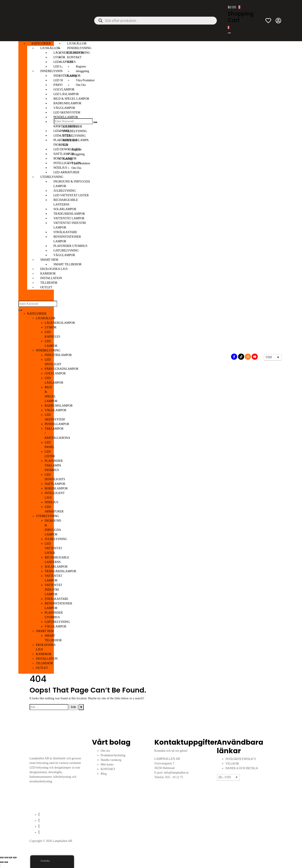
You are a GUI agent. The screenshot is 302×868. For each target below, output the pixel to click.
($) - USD (225, 777)
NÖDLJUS (51, 502)
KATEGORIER (41, 43)
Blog (104, 774)
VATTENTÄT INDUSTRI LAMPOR (53, 590)
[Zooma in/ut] (2, 857)
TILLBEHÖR (49, 283)
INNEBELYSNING (52, 71)
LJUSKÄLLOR (50, 48)
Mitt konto (107, 764)
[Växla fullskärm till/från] (6, 857)
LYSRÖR (51, 327)
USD (269, 357)
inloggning (82, 71)
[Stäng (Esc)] (15, 857)
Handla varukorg (111, 760)
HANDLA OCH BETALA (242, 768)
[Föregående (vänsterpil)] (2, 862)
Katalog (72, 76)
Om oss (105, 751)
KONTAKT (74, 57)
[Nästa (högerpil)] (6, 862)
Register (81, 66)
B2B (70, 62)
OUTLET (46, 287)
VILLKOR (232, 764)
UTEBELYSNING (52, 177)
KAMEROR (48, 274)
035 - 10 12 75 (174, 777)
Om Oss (81, 85)
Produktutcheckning (113, 755)
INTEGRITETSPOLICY (241, 759)
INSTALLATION (51, 278)
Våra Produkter (85, 80)
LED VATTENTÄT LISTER (53, 548)
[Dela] (10, 857)
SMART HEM (49, 260)
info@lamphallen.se (176, 773)
